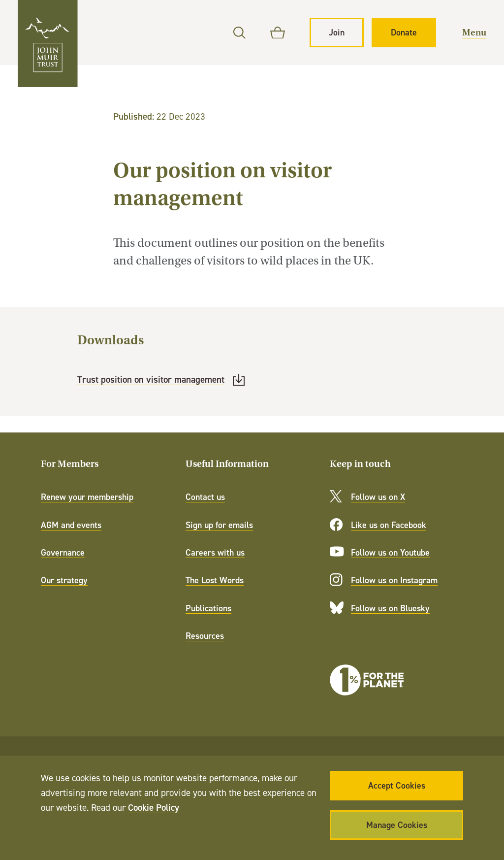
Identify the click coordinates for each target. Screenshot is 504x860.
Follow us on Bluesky (390, 608)
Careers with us (215, 552)
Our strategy (64, 580)
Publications (208, 608)
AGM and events (71, 525)
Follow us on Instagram (394, 580)
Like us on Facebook (389, 525)
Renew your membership (87, 497)
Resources (205, 636)
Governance (63, 552)
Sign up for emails (219, 525)
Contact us (205, 497)
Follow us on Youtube (390, 552)
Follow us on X (378, 497)
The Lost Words (215, 580)
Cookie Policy (154, 807)
